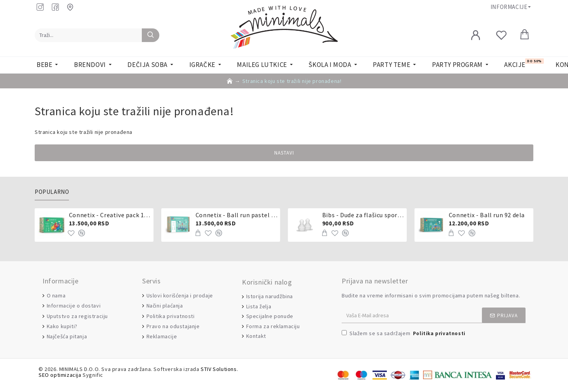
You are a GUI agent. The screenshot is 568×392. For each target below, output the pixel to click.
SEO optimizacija (60, 375)
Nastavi (284, 153)
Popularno (52, 192)
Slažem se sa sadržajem (404, 334)
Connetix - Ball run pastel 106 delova (236, 215)
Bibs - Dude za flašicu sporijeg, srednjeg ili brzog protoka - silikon (363, 215)
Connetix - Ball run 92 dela (487, 215)
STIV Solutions (219, 369)
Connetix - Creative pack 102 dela (110, 215)
